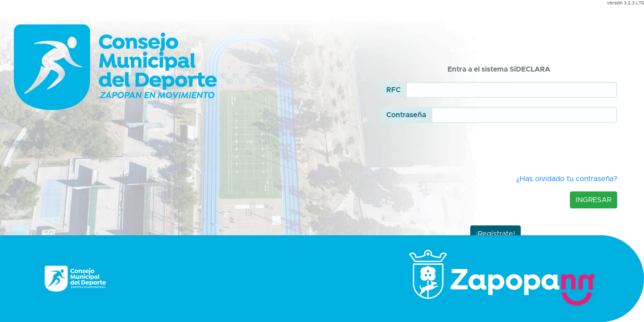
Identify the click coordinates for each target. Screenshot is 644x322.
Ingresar (594, 200)
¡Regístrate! (496, 234)
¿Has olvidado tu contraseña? (567, 179)
